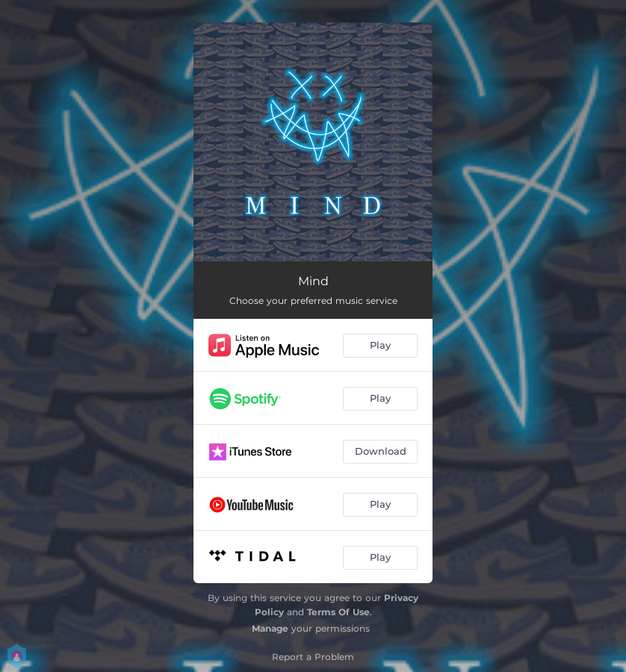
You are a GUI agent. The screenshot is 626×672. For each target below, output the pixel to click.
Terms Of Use (338, 612)
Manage (270, 628)
